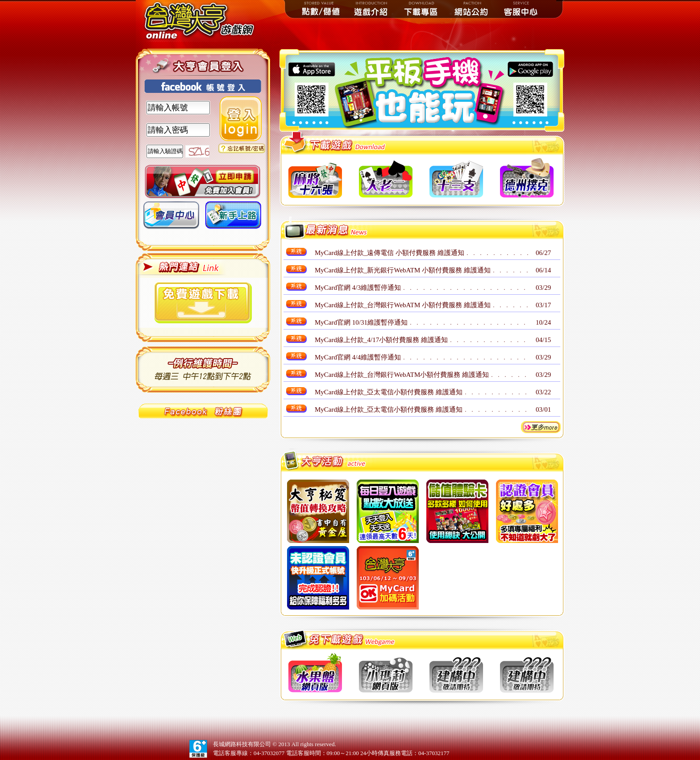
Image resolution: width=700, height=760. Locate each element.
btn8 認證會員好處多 (527, 511)
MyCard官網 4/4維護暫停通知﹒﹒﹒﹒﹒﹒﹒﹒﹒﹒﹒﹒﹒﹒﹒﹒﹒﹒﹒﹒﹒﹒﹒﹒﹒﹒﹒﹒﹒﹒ (422, 357)
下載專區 (421, 9)
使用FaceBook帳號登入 (203, 86)
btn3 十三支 (456, 178)
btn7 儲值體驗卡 (457, 511)
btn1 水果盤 (315, 673)
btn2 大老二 (386, 178)
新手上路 (233, 218)
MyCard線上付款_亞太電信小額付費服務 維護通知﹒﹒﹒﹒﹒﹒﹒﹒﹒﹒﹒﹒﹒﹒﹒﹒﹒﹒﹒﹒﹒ (422, 392)
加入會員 (202, 182)
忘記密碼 (242, 148)
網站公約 (471, 9)
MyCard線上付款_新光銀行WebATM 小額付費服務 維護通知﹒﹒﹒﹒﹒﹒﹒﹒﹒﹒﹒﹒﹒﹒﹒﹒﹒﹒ (422, 270)
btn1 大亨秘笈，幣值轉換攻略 (318, 511)
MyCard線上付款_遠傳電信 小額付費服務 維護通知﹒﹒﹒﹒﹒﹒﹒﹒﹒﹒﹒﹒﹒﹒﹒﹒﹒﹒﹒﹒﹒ (422, 253)
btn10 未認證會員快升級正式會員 (318, 578)
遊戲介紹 (371, 9)
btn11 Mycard (388, 578)
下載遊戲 (203, 303)
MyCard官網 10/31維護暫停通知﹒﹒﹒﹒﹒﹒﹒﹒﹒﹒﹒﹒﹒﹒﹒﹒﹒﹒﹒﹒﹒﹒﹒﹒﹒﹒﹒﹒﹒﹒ (422, 322)
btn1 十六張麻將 (315, 178)
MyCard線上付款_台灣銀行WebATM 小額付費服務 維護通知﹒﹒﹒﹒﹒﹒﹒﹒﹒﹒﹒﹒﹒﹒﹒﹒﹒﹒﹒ (422, 305)
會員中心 (171, 218)
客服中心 (521, 9)
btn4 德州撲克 (527, 178)
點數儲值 (321, 9)
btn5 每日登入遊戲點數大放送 (388, 511)
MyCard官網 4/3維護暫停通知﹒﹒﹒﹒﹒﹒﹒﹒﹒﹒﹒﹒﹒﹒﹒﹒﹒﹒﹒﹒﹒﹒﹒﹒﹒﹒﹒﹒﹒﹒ (422, 288)
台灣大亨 (203, 21)
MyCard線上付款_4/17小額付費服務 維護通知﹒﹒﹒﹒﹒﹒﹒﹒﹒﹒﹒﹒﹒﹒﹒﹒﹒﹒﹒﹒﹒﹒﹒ (422, 340)
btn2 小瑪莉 (386, 673)
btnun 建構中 (456, 673)
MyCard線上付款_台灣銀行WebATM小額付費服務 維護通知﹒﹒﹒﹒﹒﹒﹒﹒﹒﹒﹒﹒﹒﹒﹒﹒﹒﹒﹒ (422, 375)
